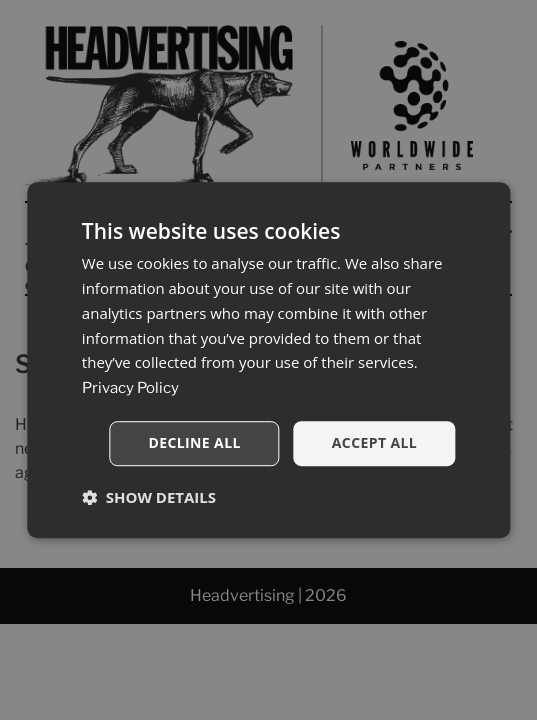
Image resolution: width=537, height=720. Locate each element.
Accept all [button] (374, 442)
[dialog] (268, 360)
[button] (149, 497)
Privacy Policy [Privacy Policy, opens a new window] (130, 388)
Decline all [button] (194, 442)
